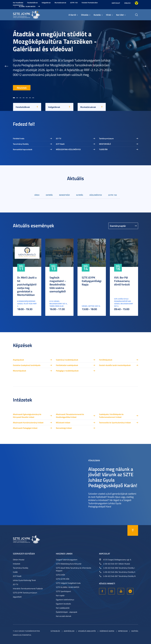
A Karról (72, 15)
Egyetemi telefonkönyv (65, 600)
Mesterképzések (20, 371)
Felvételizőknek (32, 3)
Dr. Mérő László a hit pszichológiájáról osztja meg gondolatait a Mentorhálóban (27, 286)
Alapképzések (18, 360)
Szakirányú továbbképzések (67, 360)
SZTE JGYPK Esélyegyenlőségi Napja (92, 281)
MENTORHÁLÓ (105, 144)
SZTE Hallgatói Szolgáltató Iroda (68, 583)
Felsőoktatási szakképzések (67, 365)
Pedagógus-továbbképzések (67, 371)
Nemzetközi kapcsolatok (23, 149)
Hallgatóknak (46, 3)
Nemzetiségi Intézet (64, 428)
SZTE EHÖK (60, 575)
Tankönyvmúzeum (106, 138)
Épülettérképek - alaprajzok (67, 612)
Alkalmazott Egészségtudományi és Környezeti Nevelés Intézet (27, 416)
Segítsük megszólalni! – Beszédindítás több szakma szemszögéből (58, 284)
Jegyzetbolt (17, 597)
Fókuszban (94, 460)
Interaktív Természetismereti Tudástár (28, 588)
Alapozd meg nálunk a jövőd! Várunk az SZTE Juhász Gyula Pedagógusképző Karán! (113, 477)
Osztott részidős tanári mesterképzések (115, 365)
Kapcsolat (116, 3)
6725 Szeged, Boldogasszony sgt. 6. (117, 560)
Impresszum (123, 631)
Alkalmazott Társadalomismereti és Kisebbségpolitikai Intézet (70, 416)
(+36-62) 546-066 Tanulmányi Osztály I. (119, 568)
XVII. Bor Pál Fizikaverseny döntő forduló (122, 281)
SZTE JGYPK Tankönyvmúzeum (25, 593)
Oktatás (85, 15)
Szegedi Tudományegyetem (67, 560)
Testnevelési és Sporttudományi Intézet (115, 423)
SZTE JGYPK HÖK (63, 579)
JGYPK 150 (74, 3)
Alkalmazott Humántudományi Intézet (28, 423)
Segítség (135, 631)
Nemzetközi (64, 195)
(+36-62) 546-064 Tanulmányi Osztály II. (119, 572)
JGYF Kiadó (60, 144)
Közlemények (96, 195)
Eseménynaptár (118, 226)
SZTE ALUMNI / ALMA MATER (68, 587)
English (127, 3)
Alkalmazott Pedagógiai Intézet (25, 428)
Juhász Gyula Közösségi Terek (24, 580)
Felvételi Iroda (19, 138)
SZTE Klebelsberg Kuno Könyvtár (69, 564)
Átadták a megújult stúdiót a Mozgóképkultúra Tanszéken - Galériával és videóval (55, 41)
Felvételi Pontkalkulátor (90, 3)
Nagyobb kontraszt (136, 3)
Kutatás (97, 15)
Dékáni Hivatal (19, 560)
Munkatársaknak (60, 3)
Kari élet (120, 15)
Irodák (15, 572)
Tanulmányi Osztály (21, 144)
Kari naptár (60, 595)
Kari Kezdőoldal (18, 3)
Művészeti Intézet (63, 423)
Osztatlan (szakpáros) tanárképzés (27, 365)
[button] (6, 66)
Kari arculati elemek (64, 616)
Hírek (108, 15)
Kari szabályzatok (63, 608)
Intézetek (17, 564)
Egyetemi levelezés (63, 604)
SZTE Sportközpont (63, 591)
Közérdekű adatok (107, 631)
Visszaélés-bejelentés (87, 631)
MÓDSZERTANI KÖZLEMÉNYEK (68, 149)
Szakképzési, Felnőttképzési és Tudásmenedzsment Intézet (111, 416)
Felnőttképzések (106, 360)
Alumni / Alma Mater (27, 6)
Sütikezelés (55, 631)
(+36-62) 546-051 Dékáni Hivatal (117, 564)
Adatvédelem (69, 631)
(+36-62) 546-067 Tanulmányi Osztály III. (120, 576)
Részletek (22, 88)
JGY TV (59, 138)
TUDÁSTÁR (103, 149)
